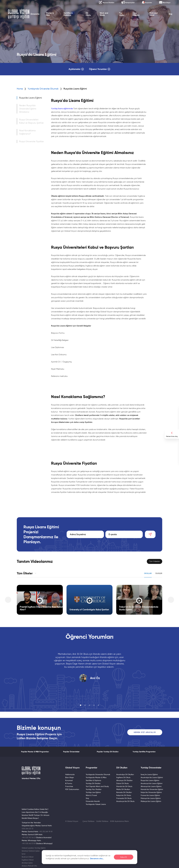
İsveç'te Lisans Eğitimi (149, 774)
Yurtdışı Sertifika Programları (144, 752)
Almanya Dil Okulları (124, 780)
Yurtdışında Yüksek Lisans (96, 804)
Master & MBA (50, 14)
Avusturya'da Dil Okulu (125, 801)
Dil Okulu (88, 14)
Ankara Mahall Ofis (29, 866)
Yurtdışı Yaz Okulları (94, 789)
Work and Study (104, 14)
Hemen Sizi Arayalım (145, 732)
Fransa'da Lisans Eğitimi (150, 795)
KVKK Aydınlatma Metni (119, 821)
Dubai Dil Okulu (123, 783)
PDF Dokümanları (72, 789)
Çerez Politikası (88, 821)
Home (20, 89)
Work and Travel (153, 14)
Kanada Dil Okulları (124, 792)
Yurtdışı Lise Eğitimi (93, 792)
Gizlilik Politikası (102, 821)
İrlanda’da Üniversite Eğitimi (152, 789)
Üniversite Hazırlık (93, 801)
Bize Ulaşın (70, 777)
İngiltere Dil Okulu (123, 777)
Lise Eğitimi (136, 14)
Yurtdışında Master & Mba (96, 777)
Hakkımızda (70, 774)
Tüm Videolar (155, 561)
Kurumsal (69, 780)
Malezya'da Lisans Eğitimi (151, 801)
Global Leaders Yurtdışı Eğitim (34, 848)
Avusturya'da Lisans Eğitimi (152, 783)
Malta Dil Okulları (123, 789)
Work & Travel (91, 795)
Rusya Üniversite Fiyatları (32, 141)
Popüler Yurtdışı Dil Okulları (108, 752)
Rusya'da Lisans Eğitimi (30, 98)
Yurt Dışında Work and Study (97, 786)
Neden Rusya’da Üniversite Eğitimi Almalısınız (28, 109)
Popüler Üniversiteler (71, 752)
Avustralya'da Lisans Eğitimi (152, 777)
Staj (170, 14)
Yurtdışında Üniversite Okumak (43, 89)
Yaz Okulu (122, 14)
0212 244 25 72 (27, 829)
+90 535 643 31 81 (29, 843)
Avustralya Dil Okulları (125, 774)
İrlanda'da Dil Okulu (124, 786)
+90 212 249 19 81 (46, 832)
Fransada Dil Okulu (124, 798)
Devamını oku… (97, 859)
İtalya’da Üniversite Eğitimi (151, 792)
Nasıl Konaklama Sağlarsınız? (27, 132)
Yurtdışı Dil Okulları (93, 783)
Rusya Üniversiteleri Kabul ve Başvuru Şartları (31, 121)
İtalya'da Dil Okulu (124, 795)
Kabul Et (124, 857)
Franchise (69, 786)
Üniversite (35, 14)
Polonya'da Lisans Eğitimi (151, 798)
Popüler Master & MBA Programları (35, 752)
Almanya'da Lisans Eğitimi (151, 786)
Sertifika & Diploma (68, 14)
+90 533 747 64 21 (29, 837)
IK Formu (69, 783)
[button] (81, 705)
